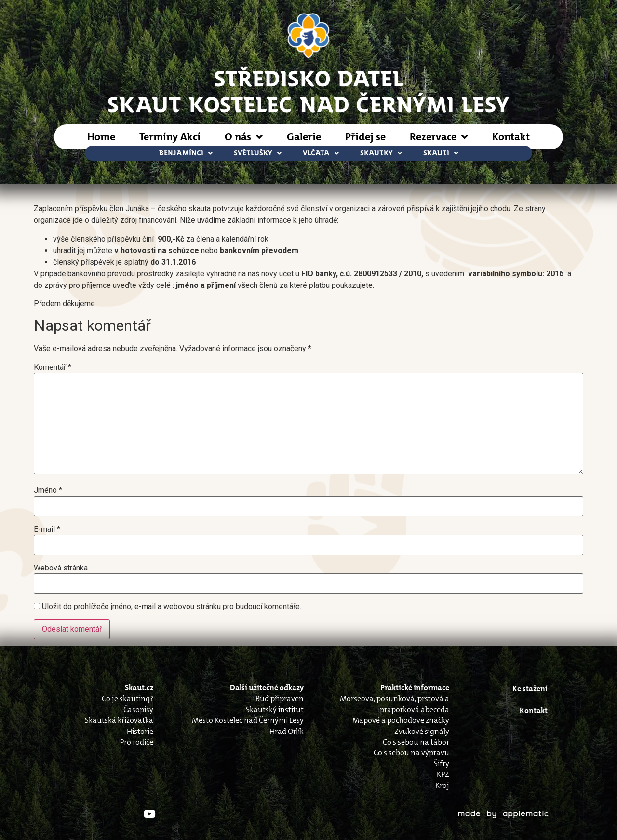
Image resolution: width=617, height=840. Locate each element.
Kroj (442, 785)
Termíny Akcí (170, 137)
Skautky (381, 153)
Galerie (304, 137)
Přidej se (365, 137)
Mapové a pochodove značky (401, 720)
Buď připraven (280, 698)
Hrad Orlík (287, 731)
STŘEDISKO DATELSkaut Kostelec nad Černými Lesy (308, 91)
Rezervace (439, 137)
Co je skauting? (127, 698)
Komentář (53, 367)
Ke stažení (530, 688)
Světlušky (258, 153)
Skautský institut (275, 710)
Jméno (48, 490)
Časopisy (138, 710)
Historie (140, 731)
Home (101, 137)
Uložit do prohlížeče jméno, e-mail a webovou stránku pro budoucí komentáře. (172, 607)
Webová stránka (61, 568)
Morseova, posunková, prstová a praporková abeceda (395, 704)
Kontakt (511, 137)
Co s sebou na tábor (416, 742)
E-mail (47, 529)
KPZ (443, 774)
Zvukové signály (422, 731)
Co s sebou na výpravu (411, 752)
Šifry (442, 764)
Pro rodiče (137, 742)
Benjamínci (186, 153)
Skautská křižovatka (119, 720)
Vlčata (321, 153)
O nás (244, 137)
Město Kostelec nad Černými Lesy (248, 720)
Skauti (441, 153)
